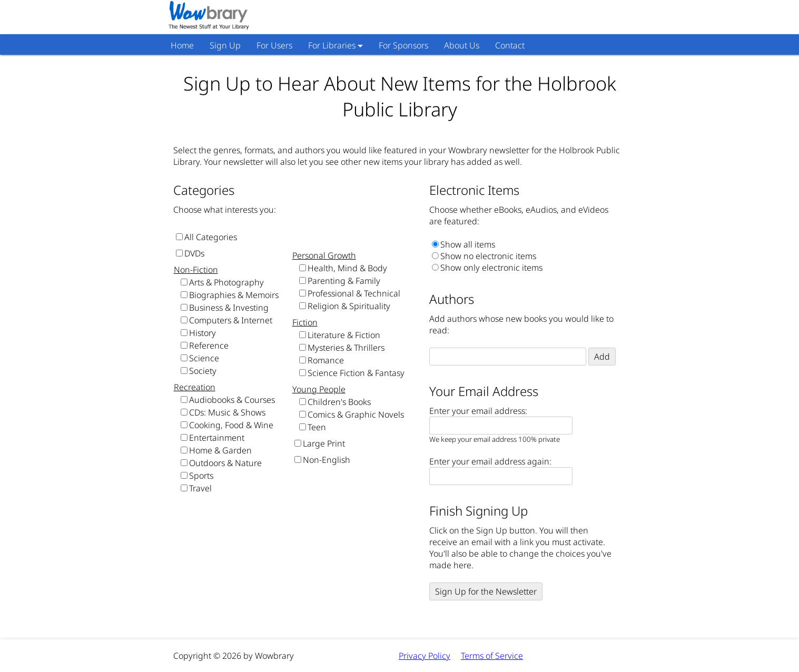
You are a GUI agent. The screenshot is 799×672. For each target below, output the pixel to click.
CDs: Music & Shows (227, 412)
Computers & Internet (231, 320)
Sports (201, 476)
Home (182, 45)
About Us (462, 45)
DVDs (194, 253)
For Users (274, 45)
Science (204, 358)
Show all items (468, 244)
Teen (317, 427)
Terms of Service (492, 656)
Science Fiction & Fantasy (356, 373)
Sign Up (225, 45)
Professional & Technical (354, 293)
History (203, 333)
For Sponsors (403, 45)
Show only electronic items (491, 268)
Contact (510, 45)
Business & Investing (229, 308)
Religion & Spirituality (349, 306)
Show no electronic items (488, 256)
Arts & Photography (226, 282)
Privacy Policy (425, 656)
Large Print (324, 443)
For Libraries (332, 45)
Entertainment (217, 438)
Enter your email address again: (490, 461)
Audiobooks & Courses (232, 400)
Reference (209, 345)
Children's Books (339, 402)
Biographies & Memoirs (234, 295)
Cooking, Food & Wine (231, 425)
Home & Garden (220, 450)
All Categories (211, 237)
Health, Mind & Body (347, 268)
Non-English (327, 460)
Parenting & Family (344, 281)
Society (203, 371)
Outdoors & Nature (225, 463)
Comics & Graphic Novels (356, 414)
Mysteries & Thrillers (346, 348)
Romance (326, 360)
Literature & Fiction (344, 335)
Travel (200, 488)
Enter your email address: (478, 411)
